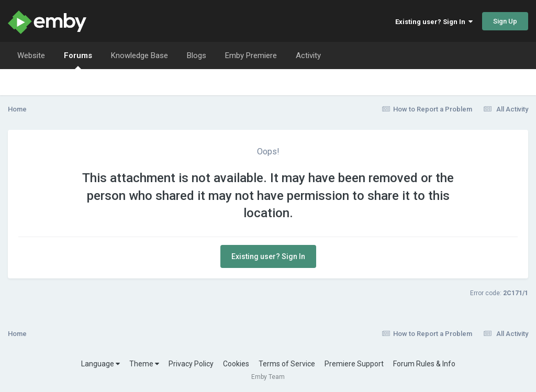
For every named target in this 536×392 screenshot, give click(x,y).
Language (100, 364)
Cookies (236, 364)
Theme (144, 364)
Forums (78, 60)
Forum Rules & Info (424, 364)
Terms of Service (287, 364)
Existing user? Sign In (434, 22)
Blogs (197, 55)
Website (31, 55)
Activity (308, 55)
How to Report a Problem (427, 109)
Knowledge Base (139, 55)
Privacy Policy (191, 364)
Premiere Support (354, 364)
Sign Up (505, 21)
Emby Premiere (251, 55)
